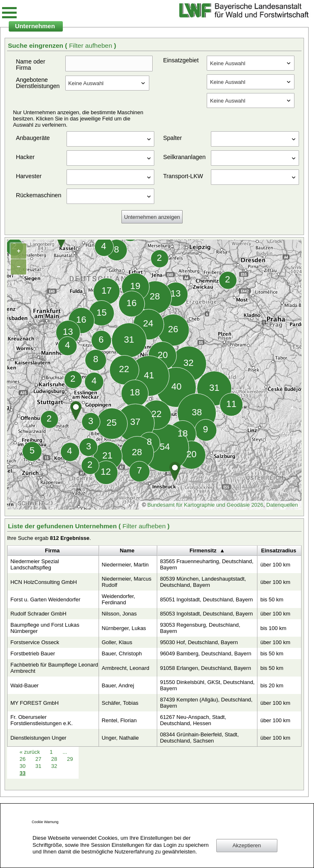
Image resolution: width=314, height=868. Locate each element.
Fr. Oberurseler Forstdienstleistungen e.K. (42, 720)
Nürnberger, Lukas (124, 628)
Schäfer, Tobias (120, 703)
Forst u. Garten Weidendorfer (45, 600)
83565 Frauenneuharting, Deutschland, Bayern (207, 564)
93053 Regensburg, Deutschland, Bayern (200, 628)
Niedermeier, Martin (125, 565)
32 (54, 766)
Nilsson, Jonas (119, 614)
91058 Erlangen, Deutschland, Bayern (206, 668)
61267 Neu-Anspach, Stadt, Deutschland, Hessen (193, 720)
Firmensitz (203, 550)
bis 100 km (273, 628)
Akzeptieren (247, 845)
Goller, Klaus (117, 642)
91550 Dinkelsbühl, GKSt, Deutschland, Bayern (208, 685)
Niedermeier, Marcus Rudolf (127, 582)
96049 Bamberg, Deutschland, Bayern (206, 653)
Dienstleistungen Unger (38, 738)
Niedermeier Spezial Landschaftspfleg (35, 564)
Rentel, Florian (119, 720)
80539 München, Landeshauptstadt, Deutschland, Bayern (203, 582)
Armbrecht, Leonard (126, 668)
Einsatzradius (279, 550)
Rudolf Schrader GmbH (38, 614)
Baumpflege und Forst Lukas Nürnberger (45, 628)
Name (127, 550)
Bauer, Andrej (118, 685)
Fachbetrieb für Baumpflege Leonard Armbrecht (54, 668)
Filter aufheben (91, 45)
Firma (52, 550)
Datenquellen (282, 505)
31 (39, 766)
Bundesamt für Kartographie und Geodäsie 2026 (205, 505)
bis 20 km (272, 685)
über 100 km (275, 565)
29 (70, 759)
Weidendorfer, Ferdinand (119, 599)
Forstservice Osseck (35, 642)
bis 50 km (272, 600)
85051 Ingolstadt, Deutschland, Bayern (206, 600)
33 (22, 773)
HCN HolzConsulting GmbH (44, 582)
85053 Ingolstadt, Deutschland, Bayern (206, 614)
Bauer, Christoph (122, 653)
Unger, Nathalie (120, 738)
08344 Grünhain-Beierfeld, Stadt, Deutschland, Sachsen (199, 738)
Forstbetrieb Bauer (33, 653)
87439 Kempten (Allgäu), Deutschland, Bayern (206, 703)
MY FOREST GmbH (35, 703)
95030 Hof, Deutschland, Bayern (199, 642)
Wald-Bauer (25, 685)
